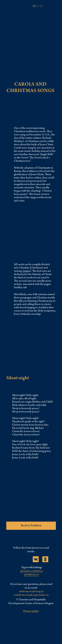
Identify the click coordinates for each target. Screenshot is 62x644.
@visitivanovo (32, 575)
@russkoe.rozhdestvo (32, 571)
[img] (53, 6)
